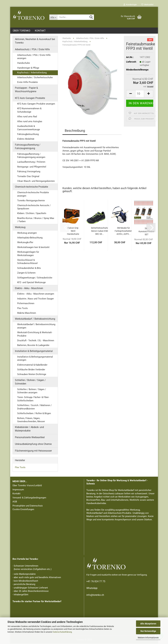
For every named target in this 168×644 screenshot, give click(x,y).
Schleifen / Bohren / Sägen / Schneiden (30, 382)
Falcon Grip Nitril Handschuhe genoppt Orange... (73, 232)
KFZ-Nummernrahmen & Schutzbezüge (29, 111)
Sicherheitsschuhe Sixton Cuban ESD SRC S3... (100, 232)
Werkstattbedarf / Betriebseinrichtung (35, 319)
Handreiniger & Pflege (28, 68)
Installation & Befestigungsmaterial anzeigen (35, 359)
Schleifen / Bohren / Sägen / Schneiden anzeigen (32, 392)
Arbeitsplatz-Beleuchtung (30, 238)
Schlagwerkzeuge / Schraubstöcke (35, 278)
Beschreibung (75, 131)
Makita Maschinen (27, 314)
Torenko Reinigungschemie (31, 201)
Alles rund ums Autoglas (30, 122)
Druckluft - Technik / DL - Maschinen (36, 341)
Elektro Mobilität (26, 140)
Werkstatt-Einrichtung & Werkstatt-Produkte (35, 335)
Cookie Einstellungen (23, 510)
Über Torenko (22, 31)
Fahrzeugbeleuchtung (28, 135)
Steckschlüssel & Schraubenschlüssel (27, 262)
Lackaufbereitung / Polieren (31, 162)
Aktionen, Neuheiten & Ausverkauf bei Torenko (35, 42)
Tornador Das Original (28, 177)
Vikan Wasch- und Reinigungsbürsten (36, 182)
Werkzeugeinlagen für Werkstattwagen (28, 254)
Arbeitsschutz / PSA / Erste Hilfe (32, 50)
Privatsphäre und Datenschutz (28, 506)
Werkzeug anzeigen (27, 234)
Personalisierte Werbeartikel (30, 438)
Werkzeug (20, 228)
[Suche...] (53, 17)
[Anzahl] (140, 94)
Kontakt (40, 31)
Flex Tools (22, 309)
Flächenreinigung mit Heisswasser (33, 451)
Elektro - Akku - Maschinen (29, 289)
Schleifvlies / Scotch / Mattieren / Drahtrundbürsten (34, 408)
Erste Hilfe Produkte (27, 83)
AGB (15, 502)
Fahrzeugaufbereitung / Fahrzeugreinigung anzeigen (31, 156)
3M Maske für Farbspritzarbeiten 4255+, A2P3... (123, 232)
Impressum (18, 490)
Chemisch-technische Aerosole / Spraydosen (34, 208)
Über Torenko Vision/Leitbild (27, 486)
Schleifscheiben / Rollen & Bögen (34, 414)
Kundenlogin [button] (130, 4)
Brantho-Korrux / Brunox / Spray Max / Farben (36, 220)
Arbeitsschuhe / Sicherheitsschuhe (35, 78)
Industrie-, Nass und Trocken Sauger (35, 299)
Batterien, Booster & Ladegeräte (33, 346)
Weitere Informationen (148, 638)
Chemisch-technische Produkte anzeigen (33, 195)
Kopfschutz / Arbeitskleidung (32, 73)
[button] (131, 94)
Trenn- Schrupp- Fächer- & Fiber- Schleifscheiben (33, 399)
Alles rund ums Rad (27, 117)
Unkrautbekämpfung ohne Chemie (33, 445)
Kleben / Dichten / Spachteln (32, 214)
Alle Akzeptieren (148, 624)
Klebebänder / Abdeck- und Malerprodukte (29, 429)
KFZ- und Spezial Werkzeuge (31, 283)
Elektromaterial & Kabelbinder (32, 365)
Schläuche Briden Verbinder (31, 370)
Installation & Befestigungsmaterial (34, 352)
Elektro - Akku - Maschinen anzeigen (36, 294)
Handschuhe (24, 64)
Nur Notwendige (148, 631)
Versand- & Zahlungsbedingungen (29, 498)
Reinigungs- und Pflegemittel (32, 167)
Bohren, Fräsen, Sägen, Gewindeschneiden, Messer (31, 420)
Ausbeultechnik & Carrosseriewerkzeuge (29, 128)
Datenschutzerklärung (62, 632)
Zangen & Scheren (26, 273)
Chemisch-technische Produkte (31, 187)
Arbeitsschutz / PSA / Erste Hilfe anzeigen (34, 57)
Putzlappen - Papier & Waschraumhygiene (26, 90)
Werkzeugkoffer (25, 243)
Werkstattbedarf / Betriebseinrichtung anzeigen (36, 327)
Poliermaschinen (26, 304)
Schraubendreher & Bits (29, 269)
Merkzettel (147, 4)
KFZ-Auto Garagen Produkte (30, 99)
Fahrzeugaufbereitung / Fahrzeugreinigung (28, 147)
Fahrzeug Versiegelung (29, 172)
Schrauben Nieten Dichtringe (32, 375)
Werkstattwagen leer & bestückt (33, 248)
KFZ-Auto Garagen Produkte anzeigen (36, 104)
